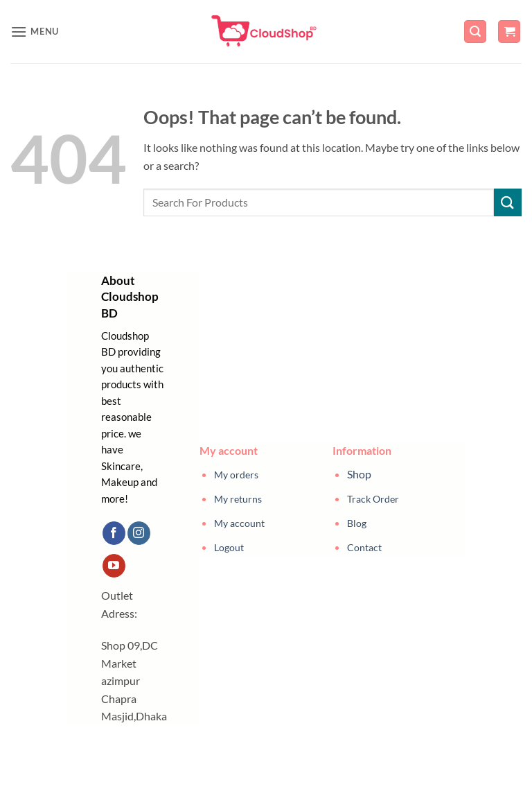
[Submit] (508, 202)
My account (239, 523)
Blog (357, 523)
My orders (236, 475)
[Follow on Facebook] (114, 533)
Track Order (373, 499)
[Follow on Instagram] (139, 533)
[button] (35, 32)
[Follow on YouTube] (114, 566)
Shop (359, 474)
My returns (238, 499)
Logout (229, 547)
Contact (364, 547)
